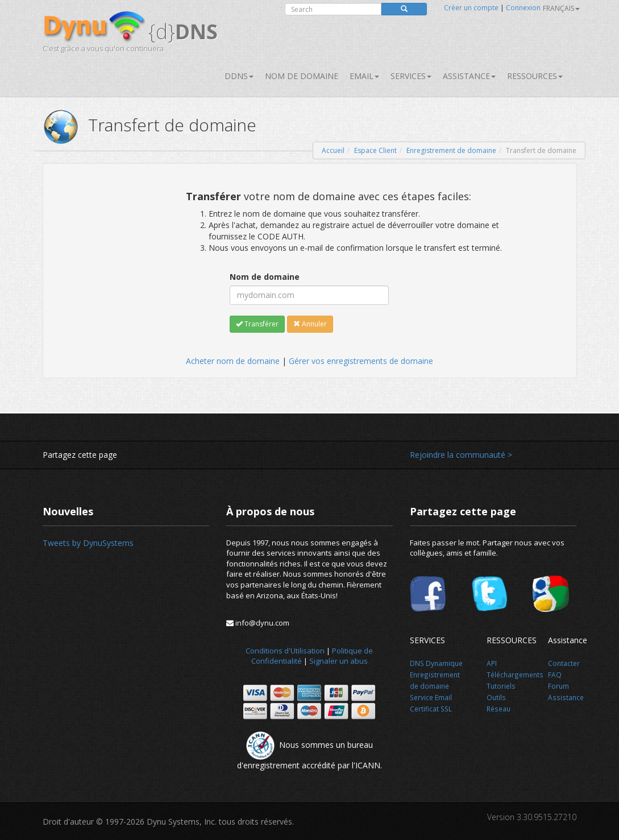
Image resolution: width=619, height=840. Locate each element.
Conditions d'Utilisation (285, 651)
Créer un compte (471, 8)
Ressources (535, 76)
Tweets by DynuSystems (88, 543)
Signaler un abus (338, 661)
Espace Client (375, 150)
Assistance (469, 76)
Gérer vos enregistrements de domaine (361, 361)
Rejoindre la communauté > (461, 455)
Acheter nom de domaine (233, 361)
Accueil (333, 150)
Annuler (310, 324)
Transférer (257, 324)
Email (364, 76)
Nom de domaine (302, 76)
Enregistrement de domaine (451, 150)
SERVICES (411, 76)
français (561, 8)
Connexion (523, 8)
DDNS (239, 76)
